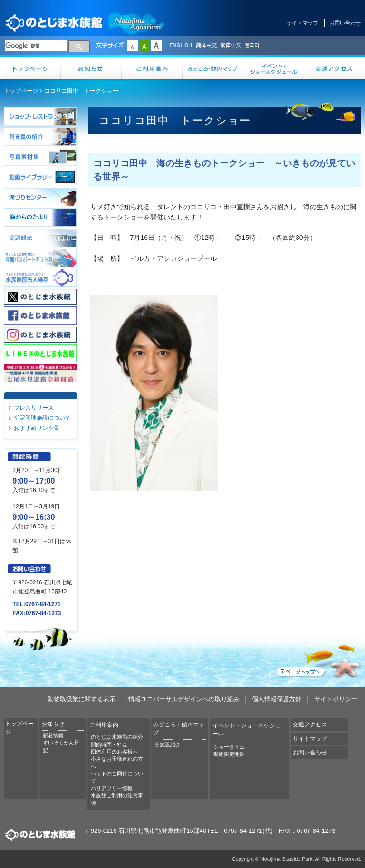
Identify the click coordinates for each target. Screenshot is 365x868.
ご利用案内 (152, 68)
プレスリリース (34, 408)
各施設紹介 (168, 744)
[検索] (36, 46)
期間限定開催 (229, 754)
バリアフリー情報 (112, 788)
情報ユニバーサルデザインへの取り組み (184, 699)
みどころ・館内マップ (213, 68)
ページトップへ (318, 659)
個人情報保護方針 (277, 699)
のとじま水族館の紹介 (117, 737)
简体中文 (206, 46)
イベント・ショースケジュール (274, 68)
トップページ (30, 68)
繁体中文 (231, 46)
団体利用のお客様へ (114, 752)
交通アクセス (335, 68)
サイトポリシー (336, 699)
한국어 (253, 46)
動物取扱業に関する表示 (82, 699)
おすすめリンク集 (37, 428)
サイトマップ (302, 23)
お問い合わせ (345, 23)
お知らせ (91, 68)
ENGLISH (181, 46)
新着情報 (53, 735)
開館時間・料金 (109, 744)
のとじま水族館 (86, 23)
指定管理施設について (42, 418)
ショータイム (229, 747)
